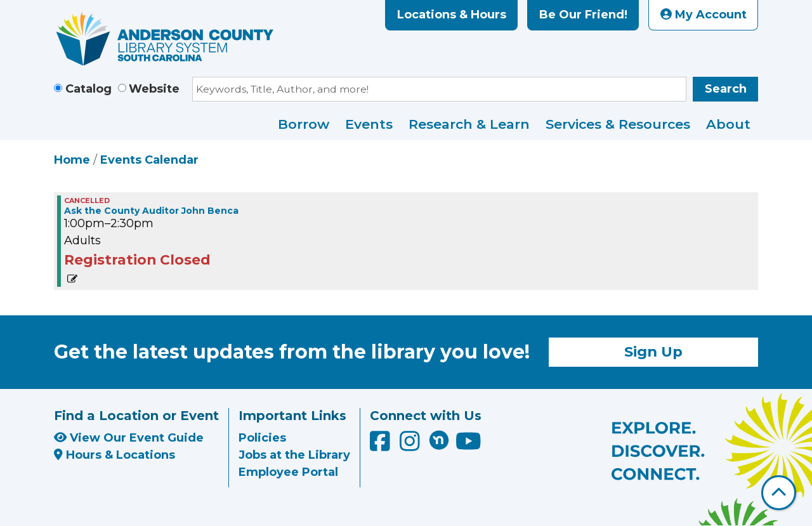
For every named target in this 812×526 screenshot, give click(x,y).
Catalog (88, 89)
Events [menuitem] (369, 124)
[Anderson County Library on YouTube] (468, 446)
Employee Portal (288, 472)
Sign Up (653, 352)
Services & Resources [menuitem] (618, 124)
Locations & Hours (452, 15)
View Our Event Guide (129, 438)
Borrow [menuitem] (304, 124)
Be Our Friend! (583, 15)
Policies (262, 438)
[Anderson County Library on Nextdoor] (439, 440)
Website (154, 89)
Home (72, 160)
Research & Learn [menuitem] (469, 124)
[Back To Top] (779, 493)
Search (726, 89)
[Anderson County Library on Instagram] (411, 446)
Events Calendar (149, 160)
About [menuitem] (728, 124)
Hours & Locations (115, 455)
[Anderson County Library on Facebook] (382, 446)
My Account (704, 15)
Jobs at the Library (294, 455)
